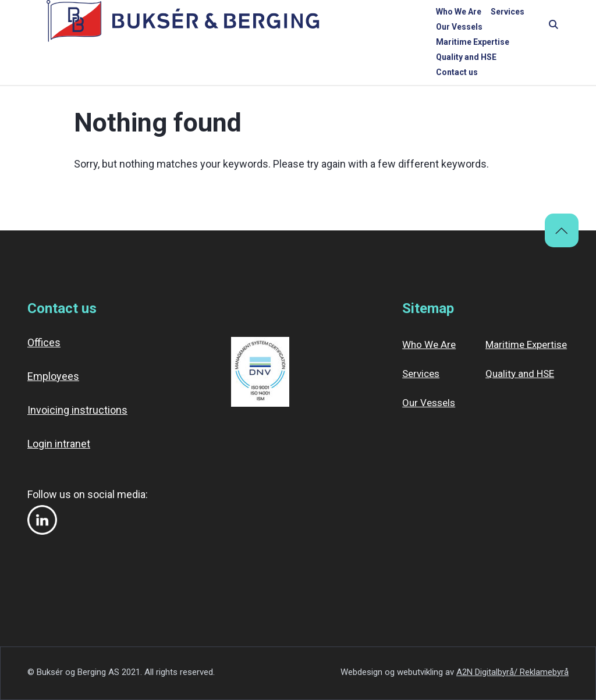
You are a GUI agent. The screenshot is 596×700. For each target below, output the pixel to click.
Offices (44, 342)
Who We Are (216, 27)
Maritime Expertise (384, 27)
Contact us (520, 27)
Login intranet (59, 444)
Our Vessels (314, 27)
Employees (53, 376)
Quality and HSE (460, 27)
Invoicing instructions (77, 410)
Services (265, 27)
